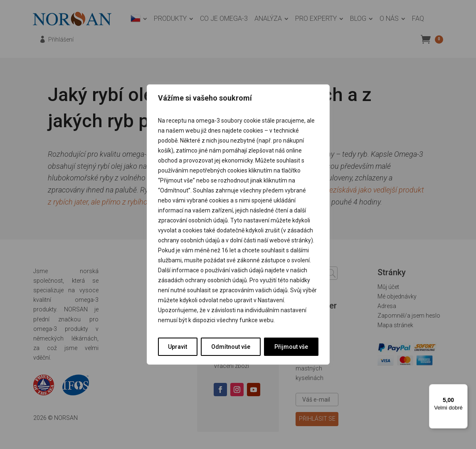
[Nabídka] (463, 389)
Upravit (178, 347)
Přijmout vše (291, 347)
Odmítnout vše (231, 347)
